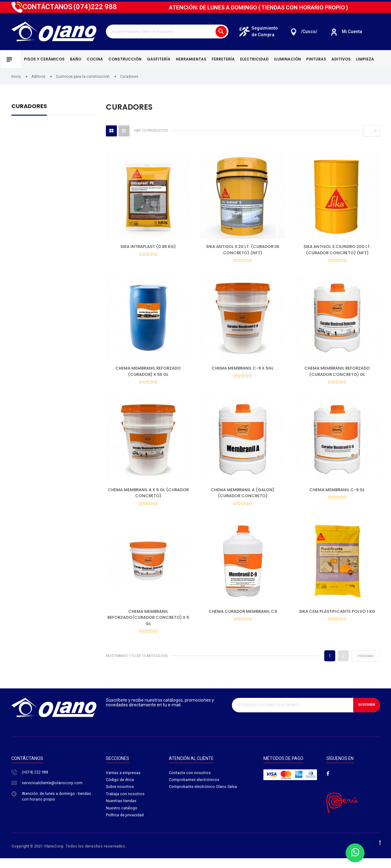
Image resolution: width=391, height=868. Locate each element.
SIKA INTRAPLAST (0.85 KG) (148, 247)
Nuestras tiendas (121, 812)
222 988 (95, 7)
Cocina (95, 59)
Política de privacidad (125, 827)
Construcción (125, 59)
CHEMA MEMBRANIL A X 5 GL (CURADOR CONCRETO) (148, 498)
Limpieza (365, 59)
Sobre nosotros (120, 797)
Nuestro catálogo (122, 819)
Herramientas (191, 59)
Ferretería (223, 59)
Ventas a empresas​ (123, 782)
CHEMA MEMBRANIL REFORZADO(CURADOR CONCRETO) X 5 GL (148, 624)
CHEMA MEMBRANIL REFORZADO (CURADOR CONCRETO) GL (337, 374)
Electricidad (254, 59)
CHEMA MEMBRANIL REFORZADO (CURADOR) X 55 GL (148, 374)
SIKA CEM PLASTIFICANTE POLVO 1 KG (337, 618)
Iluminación (287, 59)
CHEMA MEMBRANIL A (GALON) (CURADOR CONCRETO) (243, 498)
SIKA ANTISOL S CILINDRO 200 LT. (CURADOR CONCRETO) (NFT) (337, 250)
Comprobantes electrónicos (194, 790)
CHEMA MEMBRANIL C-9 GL (337, 494)
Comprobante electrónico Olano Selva (203, 797)
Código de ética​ (120, 790)
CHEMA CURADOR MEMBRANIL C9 (243, 618)
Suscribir (365, 714)
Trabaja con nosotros (125, 805)
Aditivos (341, 59)
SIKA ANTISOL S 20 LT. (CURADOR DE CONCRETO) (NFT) (243, 250)
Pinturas (316, 59)
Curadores (29, 107)
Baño (76, 59)
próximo (366, 666)
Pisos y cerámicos (44, 59)
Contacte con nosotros (190, 782)
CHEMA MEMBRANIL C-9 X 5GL (243, 371)
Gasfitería (159, 59)
